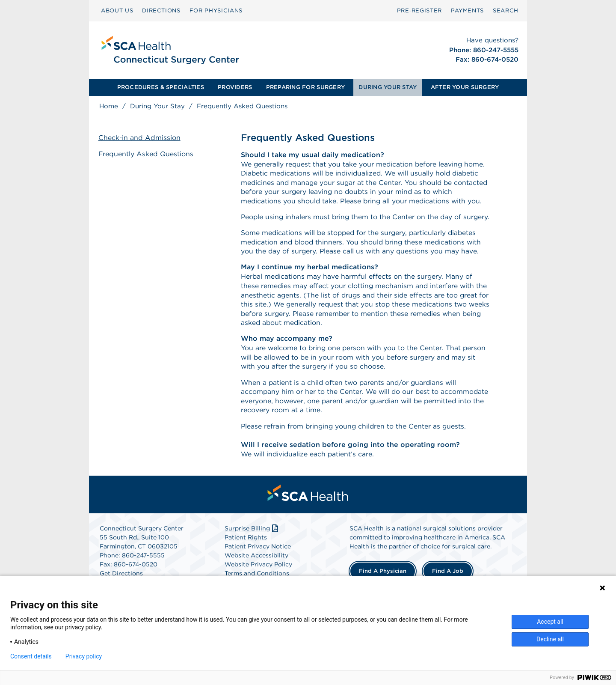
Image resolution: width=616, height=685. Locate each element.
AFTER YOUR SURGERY (465, 87)
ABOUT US (117, 10)
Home (109, 106)
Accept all (550, 622)
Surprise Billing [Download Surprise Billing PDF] (252, 553)
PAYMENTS (467, 10)
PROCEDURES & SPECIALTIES (161, 87)
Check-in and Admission (141, 138)
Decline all (550, 639)
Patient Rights (246, 562)
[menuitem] (117, 11)
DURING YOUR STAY (388, 87)
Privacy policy (84, 656)
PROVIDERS (235, 87)
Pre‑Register (419, 10)
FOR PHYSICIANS (216, 10)
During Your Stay (157, 106)
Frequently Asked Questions (147, 154)
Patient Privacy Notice (258, 571)
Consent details (31, 656)
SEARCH (506, 10)
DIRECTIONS (161, 10)
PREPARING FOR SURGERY (305, 87)
